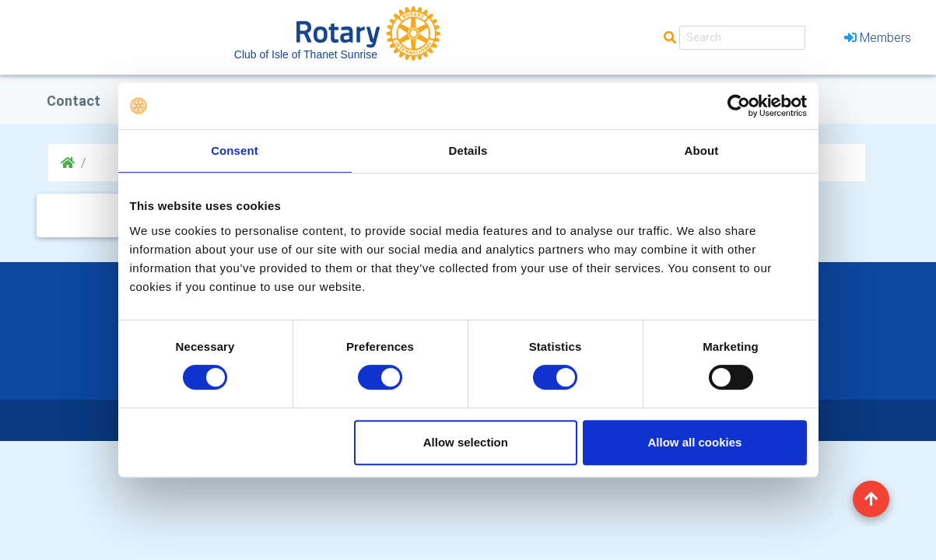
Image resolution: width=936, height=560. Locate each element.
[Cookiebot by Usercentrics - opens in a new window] (739, 106)
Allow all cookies (695, 442)
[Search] (742, 38)
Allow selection (466, 442)
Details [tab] (468, 150)
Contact (74, 101)
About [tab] (702, 150)
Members (878, 37)
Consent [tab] (235, 150)
